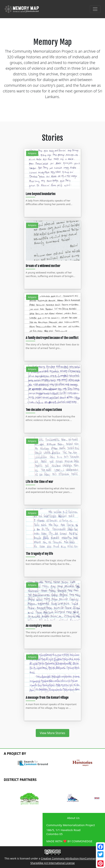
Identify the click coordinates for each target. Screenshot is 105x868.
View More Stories (52, 733)
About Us (73, 818)
